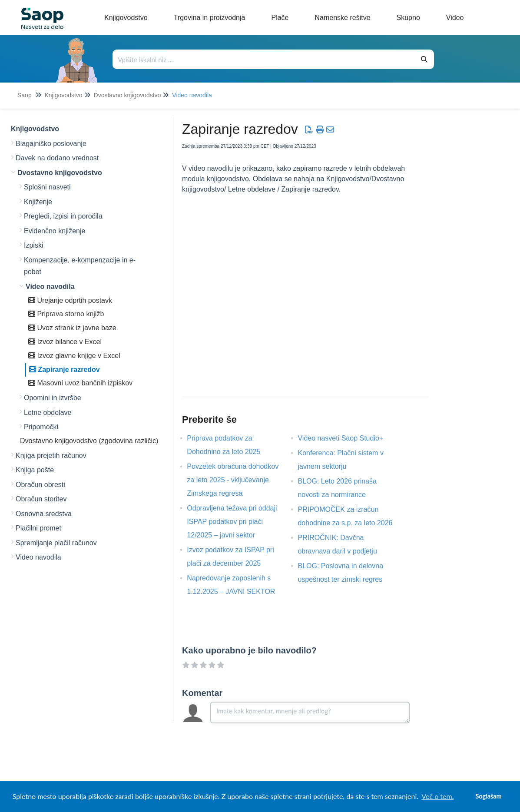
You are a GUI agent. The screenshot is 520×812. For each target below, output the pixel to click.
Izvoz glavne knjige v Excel (74, 356)
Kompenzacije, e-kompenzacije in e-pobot (80, 266)
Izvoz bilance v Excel (65, 342)
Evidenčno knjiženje (55, 231)
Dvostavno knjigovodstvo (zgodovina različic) (89, 441)
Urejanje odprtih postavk (70, 300)
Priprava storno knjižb (66, 314)
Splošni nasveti (47, 187)
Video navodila (192, 95)
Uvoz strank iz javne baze (72, 328)
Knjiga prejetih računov (51, 456)
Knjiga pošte (35, 470)
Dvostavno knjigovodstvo (128, 95)
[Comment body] (310, 713)
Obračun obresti (40, 485)
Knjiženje (38, 202)
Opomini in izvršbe (53, 398)
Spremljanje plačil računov (56, 543)
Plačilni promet (38, 528)
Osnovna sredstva (44, 514)
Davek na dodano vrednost (57, 158)
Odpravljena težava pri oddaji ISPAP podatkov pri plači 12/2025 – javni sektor (232, 522)
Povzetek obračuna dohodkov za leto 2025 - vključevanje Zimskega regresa (233, 480)
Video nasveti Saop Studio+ (347, 438)
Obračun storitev (41, 499)
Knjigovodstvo (63, 95)
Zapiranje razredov (65, 370)
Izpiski (33, 245)
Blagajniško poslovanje (51, 144)
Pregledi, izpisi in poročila (63, 216)
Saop (25, 95)
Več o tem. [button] (437, 796)
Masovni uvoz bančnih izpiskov (80, 383)
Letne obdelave (48, 413)
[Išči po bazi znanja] (264, 59)
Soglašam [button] (488, 796)
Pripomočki (41, 427)
